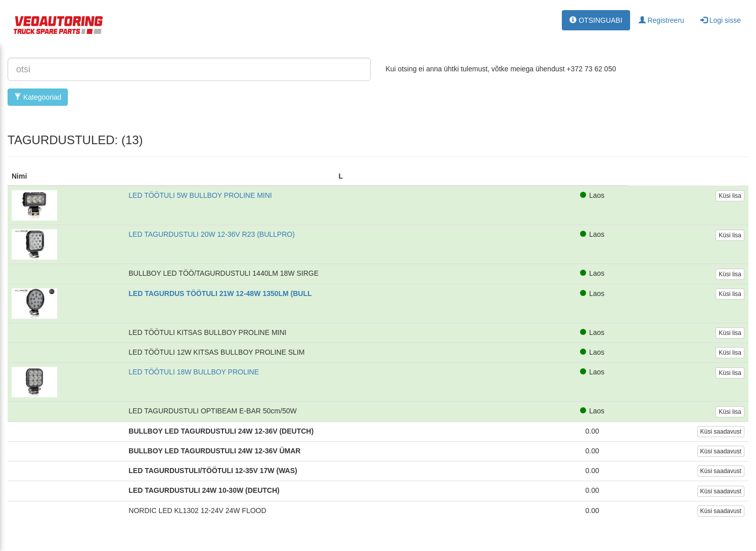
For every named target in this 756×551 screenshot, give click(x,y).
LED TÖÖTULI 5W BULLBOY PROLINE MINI (200, 195)
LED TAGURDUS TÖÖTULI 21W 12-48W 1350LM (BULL (220, 293)
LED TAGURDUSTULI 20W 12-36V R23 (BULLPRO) (212, 234)
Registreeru (661, 20)
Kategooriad (38, 97)
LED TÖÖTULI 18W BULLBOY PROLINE (194, 372)
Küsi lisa (730, 196)
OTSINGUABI (596, 20)
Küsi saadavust (721, 432)
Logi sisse (721, 20)
